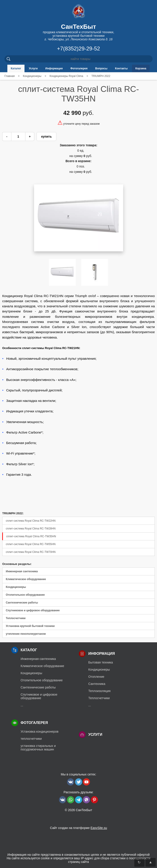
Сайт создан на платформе (78, 828)
